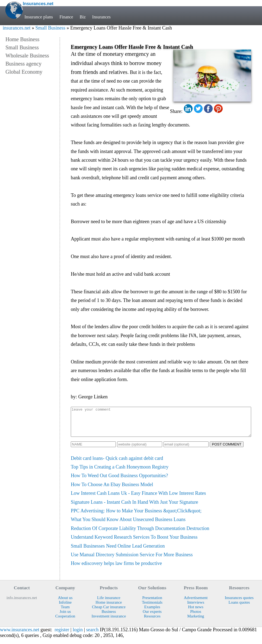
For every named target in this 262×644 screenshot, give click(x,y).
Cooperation (65, 622)
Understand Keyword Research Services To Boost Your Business (134, 543)
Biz (83, 17)
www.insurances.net (20, 635)
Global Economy (24, 72)
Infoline (65, 608)
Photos (196, 617)
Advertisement (196, 603)
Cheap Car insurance (109, 613)
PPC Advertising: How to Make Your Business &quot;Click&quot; (136, 516)
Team (65, 613)
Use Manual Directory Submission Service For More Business (132, 560)
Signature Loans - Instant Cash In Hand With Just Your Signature (134, 508)
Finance (67, 17)
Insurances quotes (239, 603)
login (78, 635)
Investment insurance (109, 622)
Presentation (152, 603)
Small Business (50, 28)
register (62, 635)
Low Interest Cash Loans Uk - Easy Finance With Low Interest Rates (138, 499)
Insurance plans (39, 17)
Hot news (196, 613)
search (92, 635)
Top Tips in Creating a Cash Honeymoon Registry (120, 473)
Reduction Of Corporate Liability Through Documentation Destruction (140, 534)
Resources (152, 622)
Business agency (23, 64)
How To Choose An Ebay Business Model (112, 490)
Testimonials (152, 608)
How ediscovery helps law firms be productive (116, 569)
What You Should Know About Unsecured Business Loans (128, 525)
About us (65, 603)
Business (109, 617)
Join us (65, 617)
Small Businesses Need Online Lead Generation (118, 552)
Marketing (196, 622)
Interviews (196, 608)
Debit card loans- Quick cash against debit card (117, 464)
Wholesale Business (27, 56)
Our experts (152, 617)
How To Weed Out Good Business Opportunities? (119, 481)
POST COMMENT (227, 450)
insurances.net (17, 28)
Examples (152, 613)
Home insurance (109, 608)
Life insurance (109, 603)
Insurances (103, 17)
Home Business (22, 39)
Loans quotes (239, 608)
